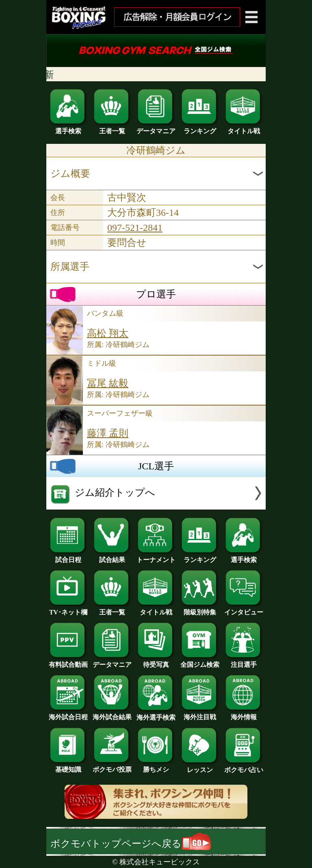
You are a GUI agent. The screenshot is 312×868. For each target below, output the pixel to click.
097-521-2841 (135, 228)
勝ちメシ (156, 766)
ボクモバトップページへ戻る (131, 844)
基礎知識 (68, 766)
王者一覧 (112, 128)
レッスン (200, 767)
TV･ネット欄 (68, 609)
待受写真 (156, 662)
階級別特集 (200, 609)
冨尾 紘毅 (108, 383)
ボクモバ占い (244, 767)
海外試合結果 (112, 714)
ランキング (200, 128)
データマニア (156, 128)
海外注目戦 (200, 714)
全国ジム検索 (200, 662)
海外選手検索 (156, 714)
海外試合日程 (68, 714)
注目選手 (244, 662)
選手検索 (68, 128)
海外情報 (244, 714)
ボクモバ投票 (112, 766)
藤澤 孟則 (108, 433)
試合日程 (68, 557)
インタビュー (244, 609)
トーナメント (156, 557)
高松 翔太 (108, 333)
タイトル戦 (244, 128)
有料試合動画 (68, 662)
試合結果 (112, 557)
